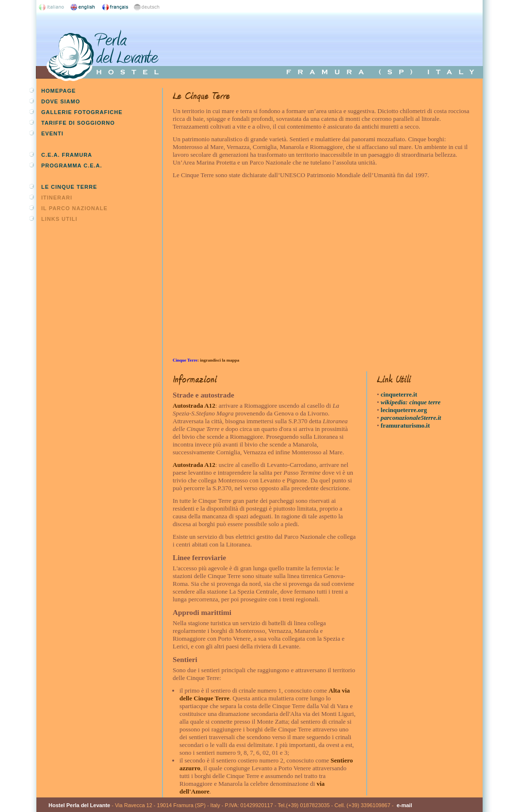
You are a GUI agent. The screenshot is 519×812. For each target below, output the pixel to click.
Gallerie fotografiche (82, 112)
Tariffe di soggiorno (78, 123)
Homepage (58, 91)
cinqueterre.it (399, 394)
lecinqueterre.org (404, 410)
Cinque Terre (185, 360)
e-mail (405, 805)
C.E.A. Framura (67, 155)
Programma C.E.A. (72, 166)
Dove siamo (61, 101)
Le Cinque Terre (69, 187)
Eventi (52, 133)
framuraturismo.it (405, 425)
